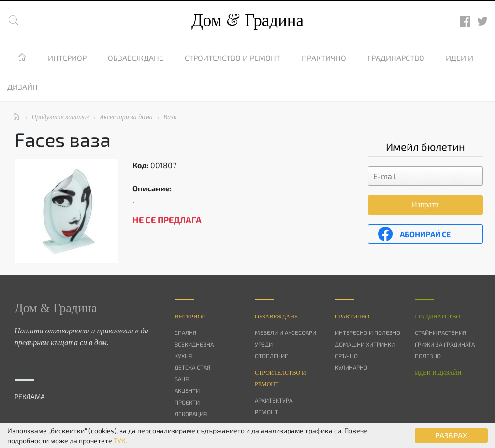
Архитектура (274, 400)
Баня (182, 379)
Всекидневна (194, 344)
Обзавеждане (136, 58)
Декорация (191, 414)
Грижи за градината (445, 344)
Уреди (264, 344)
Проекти (187, 402)
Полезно (428, 356)
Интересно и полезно (368, 332)
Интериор (67, 58)
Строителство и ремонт (233, 58)
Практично (324, 58)
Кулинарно (351, 367)
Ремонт (266, 412)
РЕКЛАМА (30, 397)
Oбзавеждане (276, 317)
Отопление (271, 356)
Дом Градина (247, 21)
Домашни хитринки (365, 344)
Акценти (187, 390)
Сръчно (346, 356)
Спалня (185, 332)
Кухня (183, 356)
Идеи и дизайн (438, 373)
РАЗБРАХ (451, 435)
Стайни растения (440, 332)
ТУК (119, 441)
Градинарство (396, 58)
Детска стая (192, 367)
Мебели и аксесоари (285, 332)
